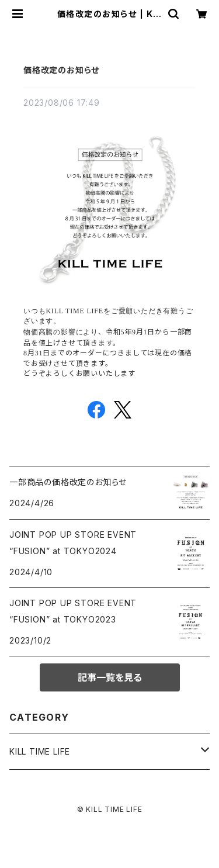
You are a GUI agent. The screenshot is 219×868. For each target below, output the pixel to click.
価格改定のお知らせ (61, 70)
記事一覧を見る (110, 677)
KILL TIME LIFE (40, 751)
